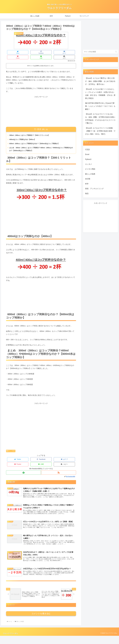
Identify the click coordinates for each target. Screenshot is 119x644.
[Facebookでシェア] (24, 52)
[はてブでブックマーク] (35, 52)
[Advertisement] (41, 106)
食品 (87, 193)
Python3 (88, 159)
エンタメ (89, 164)
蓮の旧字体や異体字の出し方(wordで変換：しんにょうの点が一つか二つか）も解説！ (100, 106)
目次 (39, 124)
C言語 (87, 150)
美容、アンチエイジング (94, 189)
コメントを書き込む (41, 622)
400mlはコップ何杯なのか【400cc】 (23, 135)
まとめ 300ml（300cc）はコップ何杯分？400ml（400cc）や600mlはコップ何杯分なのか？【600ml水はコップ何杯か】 (41, 145)
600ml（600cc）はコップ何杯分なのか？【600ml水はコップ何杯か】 (36, 139)
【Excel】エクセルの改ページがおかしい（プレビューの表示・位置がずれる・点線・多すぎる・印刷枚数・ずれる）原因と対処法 (100, 94)
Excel (87, 154)
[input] (101, 52)
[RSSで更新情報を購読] (59, 464)
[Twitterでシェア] (12, 52)
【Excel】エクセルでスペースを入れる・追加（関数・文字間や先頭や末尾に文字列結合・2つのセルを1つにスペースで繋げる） (100, 119)
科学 (87, 184)
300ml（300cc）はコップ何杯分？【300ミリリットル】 (31, 131)
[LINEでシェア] (59, 52)
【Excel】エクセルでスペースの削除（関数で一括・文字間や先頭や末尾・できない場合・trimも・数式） (100, 131)
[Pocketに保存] (47, 52)
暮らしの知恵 (11, 447)
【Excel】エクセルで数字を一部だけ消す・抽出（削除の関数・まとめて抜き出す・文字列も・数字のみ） (100, 81)
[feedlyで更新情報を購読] (23, 464)
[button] (70, 52)
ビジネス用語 (90, 169)
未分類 (88, 179)
